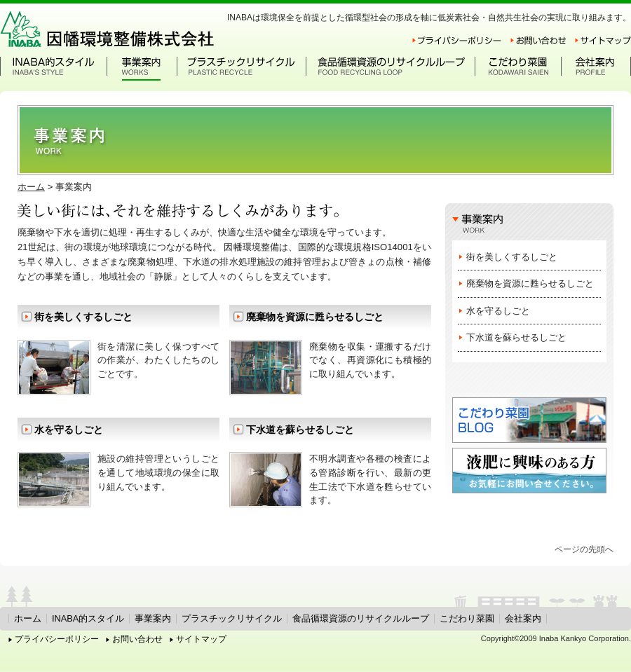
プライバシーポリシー (57, 639)
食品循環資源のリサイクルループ (361, 618)
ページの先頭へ (584, 549)
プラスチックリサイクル (232, 618)
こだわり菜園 (467, 618)
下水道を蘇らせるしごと (300, 430)
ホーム (31, 187)
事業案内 (153, 618)
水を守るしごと (69, 430)
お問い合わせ (137, 639)
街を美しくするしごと (83, 317)
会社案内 (523, 618)
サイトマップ (201, 639)
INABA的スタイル (88, 618)
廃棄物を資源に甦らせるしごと (315, 317)
